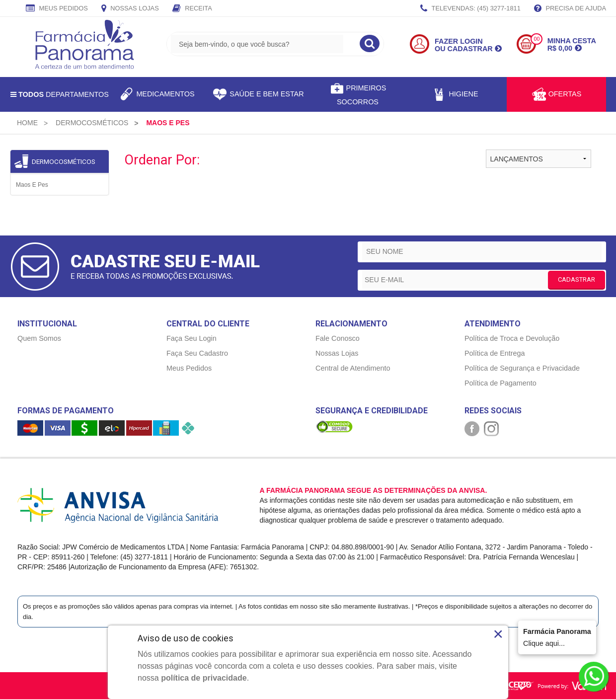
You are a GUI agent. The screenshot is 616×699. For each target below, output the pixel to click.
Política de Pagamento (500, 383)
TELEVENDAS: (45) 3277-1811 (470, 9)
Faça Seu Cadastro (197, 353)
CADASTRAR (577, 279)
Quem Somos (39, 338)
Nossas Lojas (130, 9)
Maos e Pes (32, 185)
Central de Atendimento (353, 368)
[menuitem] (27, 123)
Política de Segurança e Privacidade (522, 368)
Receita (192, 9)
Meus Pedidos (57, 9)
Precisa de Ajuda (570, 9)
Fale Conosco (338, 338)
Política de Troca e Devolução (512, 338)
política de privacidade (204, 678)
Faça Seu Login (192, 338)
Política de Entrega (495, 353)
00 (537, 39)
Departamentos (60, 94)
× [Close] (498, 634)
